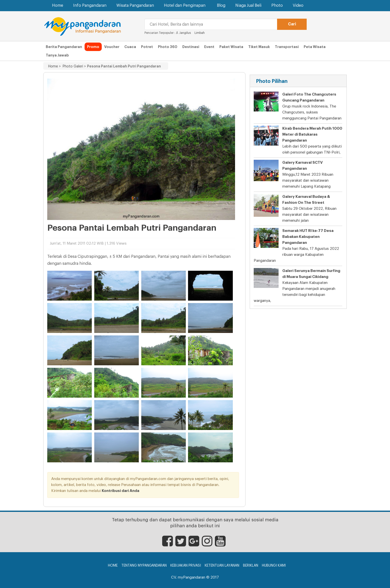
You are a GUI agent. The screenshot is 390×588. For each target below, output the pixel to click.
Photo (277, 5)
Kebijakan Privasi (186, 566)
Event (209, 47)
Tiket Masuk (259, 47)
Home (58, 5)
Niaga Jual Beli (248, 5)
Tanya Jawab (57, 55)
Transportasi (287, 47)
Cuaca (130, 47)
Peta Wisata (315, 47)
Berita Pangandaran (64, 47)
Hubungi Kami (274, 566)
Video (298, 5)
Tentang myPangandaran (144, 566)
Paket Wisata (231, 47)
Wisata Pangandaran (135, 5)
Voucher (112, 47)
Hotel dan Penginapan (185, 5)
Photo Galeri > (73, 66)
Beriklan (251, 566)
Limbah (200, 33)
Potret (147, 47)
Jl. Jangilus (183, 33)
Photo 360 (168, 47)
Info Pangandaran (90, 5)
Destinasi (191, 47)
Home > (54, 66)
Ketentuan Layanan (222, 566)
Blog (221, 5)
